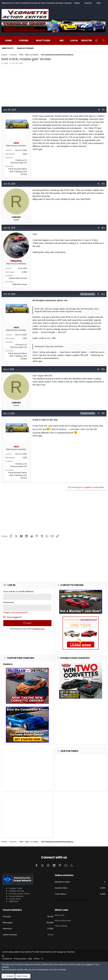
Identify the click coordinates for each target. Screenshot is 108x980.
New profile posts (63, 920)
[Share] (99, 110)
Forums (24, 40)
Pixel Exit (71, 952)
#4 (103, 294)
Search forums (25, 48)
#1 (103, 110)
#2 (103, 184)
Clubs (77, 3)
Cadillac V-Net (15, 888)
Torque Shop (15, 899)
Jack (6, 63)
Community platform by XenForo (29, 952)
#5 (103, 369)
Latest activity (61, 925)
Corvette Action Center (19, 894)
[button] (53, 40)
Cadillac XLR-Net (16, 891)
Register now (39, 629)
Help (30, 959)
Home (8, 40)
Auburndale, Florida (18, 278)
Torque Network (16, 896)
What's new (43, 40)
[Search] (103, 40)
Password (8, 602)
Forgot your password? (15, 612)
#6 (103, 413)
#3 (103, 228)
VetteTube (13, 901)
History (100, 3)
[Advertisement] (54, 86)
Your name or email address (18, 591)
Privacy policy (20, 959)
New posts (8, 48)
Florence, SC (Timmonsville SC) (19, 161)
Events (88, 3)
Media (63, 40)
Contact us (7, 959)
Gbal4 (50, 935)
